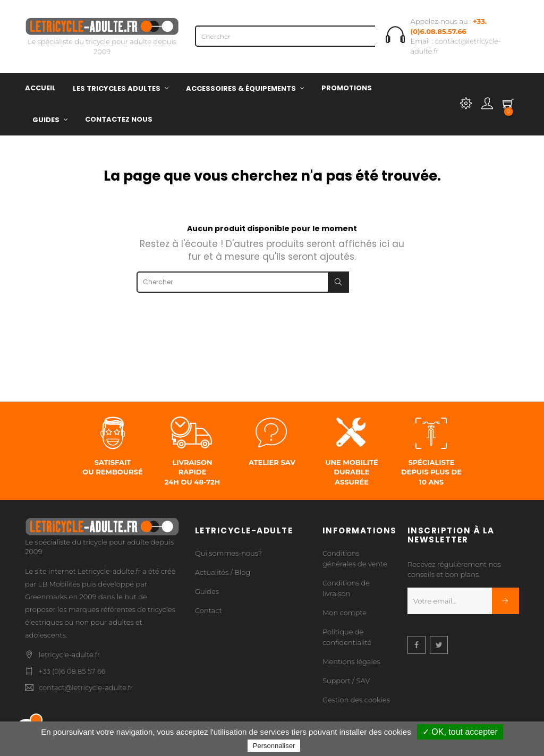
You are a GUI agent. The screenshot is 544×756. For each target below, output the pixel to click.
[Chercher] (301, 36)
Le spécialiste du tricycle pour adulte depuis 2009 (102, 39)
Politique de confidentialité (347, 637)
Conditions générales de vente (355, 558)
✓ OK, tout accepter (460, 732)
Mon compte (345, 613)
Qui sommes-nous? (228, 553)
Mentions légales (351, 661)
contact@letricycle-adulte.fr (86, 687)
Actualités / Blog (223, 572)
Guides (207, 591)
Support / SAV (346, 681)
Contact (209, 610)
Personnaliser (274, 746)
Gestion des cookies (356, 700)
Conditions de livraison (346, 588)
